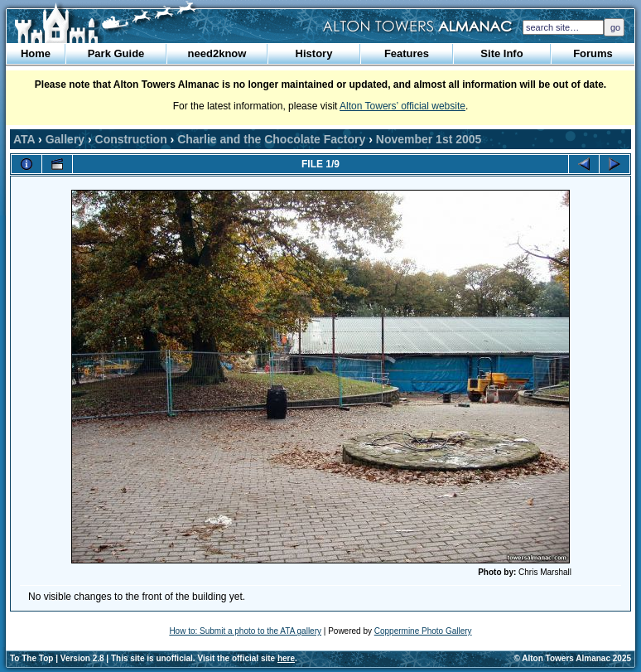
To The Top (31, 658)
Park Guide (116, 53)
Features (407, 53)
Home (36, 53)
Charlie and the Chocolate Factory (271, 139)
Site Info (501, 53)
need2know (217, 53)
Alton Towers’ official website (402, 106)
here (286, 658)
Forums (593, 53)
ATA (24, 139)
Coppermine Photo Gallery (423, 631)
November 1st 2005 (429, 139)
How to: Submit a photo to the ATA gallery (245, 631)
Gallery (65, 139)
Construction (131, 139)
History (314, 53)
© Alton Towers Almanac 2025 (573, 658)
